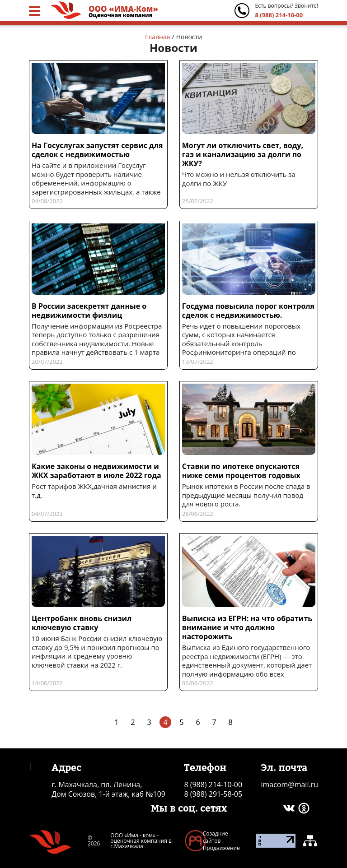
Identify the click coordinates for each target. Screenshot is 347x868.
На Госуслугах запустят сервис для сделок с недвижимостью (97, 150)
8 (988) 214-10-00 (279, 15)
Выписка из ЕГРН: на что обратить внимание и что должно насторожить (247, 627)
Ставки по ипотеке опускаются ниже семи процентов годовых (241, 471)
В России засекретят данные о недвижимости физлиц (89, 311)
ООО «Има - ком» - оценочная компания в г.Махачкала (141, 841)
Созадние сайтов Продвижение (221, 841)
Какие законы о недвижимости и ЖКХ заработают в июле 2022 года (96, 471)
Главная (158, 37)
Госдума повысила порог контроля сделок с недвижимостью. (248, 311)
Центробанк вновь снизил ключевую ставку (82, 623)
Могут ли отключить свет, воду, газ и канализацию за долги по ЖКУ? (243, 154)
